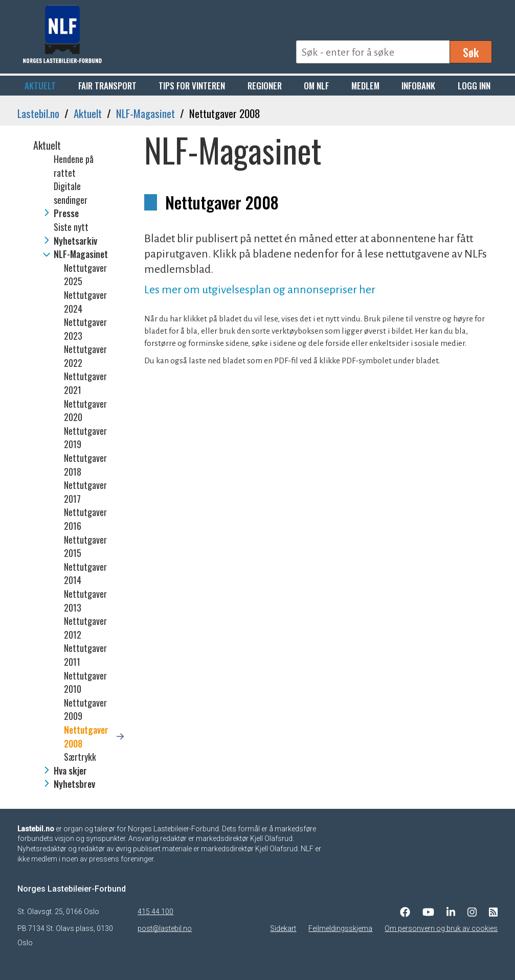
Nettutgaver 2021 (85, 383)
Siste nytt (71, 227)
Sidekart (283, 928)
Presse (66, 213)
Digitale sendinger (71, 193)
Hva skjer (70, 771)
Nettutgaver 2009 (85, 709)
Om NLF (316, 86)
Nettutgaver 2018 (85, 465)
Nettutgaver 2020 (85, 411)
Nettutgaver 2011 (85, 655)
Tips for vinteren (192, 86)
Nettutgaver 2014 (85, 574)
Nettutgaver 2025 (85, 275)
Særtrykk (80, 757)
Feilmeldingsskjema (340, 928)
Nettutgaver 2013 (85, 601)
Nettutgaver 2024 (85, 302)
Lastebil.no (38, 113)
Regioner (265, 86)
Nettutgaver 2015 (85, 546)
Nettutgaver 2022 (85, 356)
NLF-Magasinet (145, 113)
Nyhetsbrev (74, 784)
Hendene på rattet (74, 166)
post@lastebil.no (165, 928)
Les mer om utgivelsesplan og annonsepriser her (260, 290)
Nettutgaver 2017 (85, 492)
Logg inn (474, 86)
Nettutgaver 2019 (85, 438)
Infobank (418, 86)
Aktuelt (40, 86)
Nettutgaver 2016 (85, 519)
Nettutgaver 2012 (85, 628)
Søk (471, 52)
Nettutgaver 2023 (85, 329)
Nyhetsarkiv (75, 241)
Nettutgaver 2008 (86, 737)
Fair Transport (107, 86)
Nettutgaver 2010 (85, 682)
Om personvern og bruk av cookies (441, 928)
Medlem (365, 86)
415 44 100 (155, 912)
